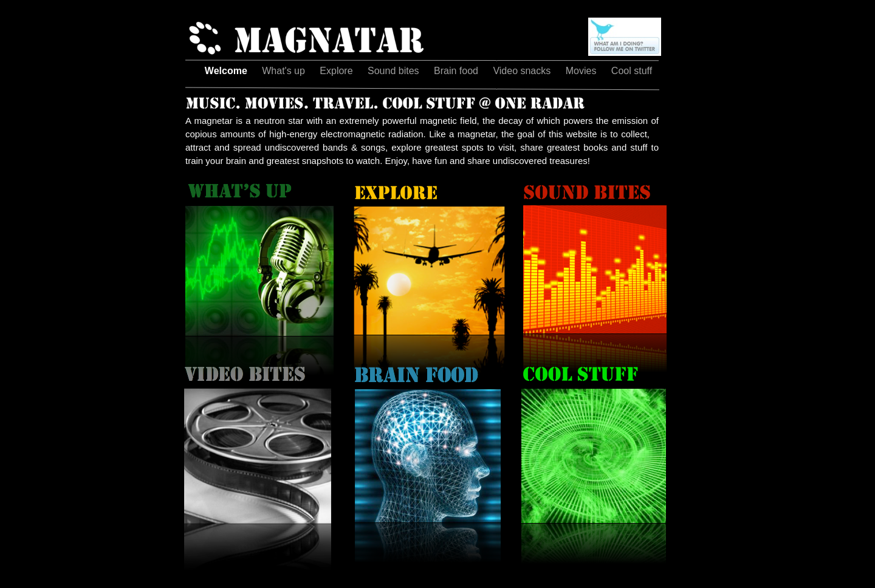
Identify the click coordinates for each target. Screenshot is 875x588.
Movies (582, 71)
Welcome (227, 71)
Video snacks (523, 71)
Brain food (457, 71)
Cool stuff (632, 71)
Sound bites (395, 71)
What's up (285, 71)
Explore (338, 71)
